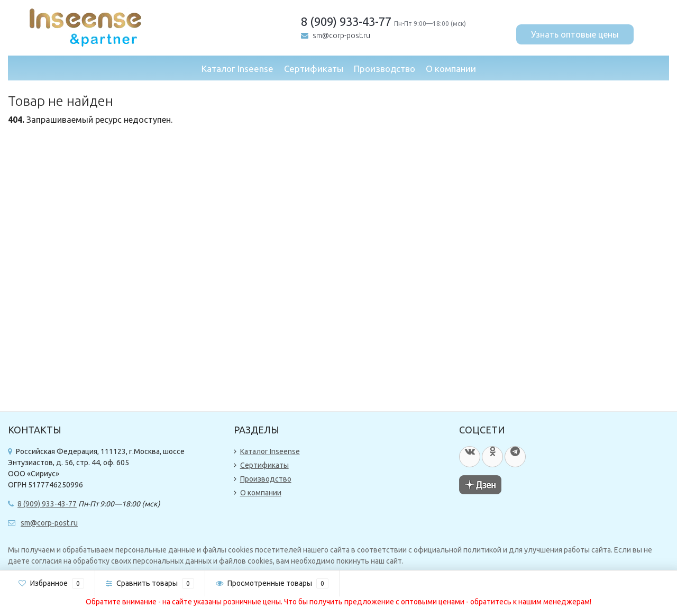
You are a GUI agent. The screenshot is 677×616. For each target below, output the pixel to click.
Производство (385, 69)
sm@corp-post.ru (341, 35)
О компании (451, 69)
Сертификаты (314, 69)
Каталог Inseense (237, 69)
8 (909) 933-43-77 (346, 21)
